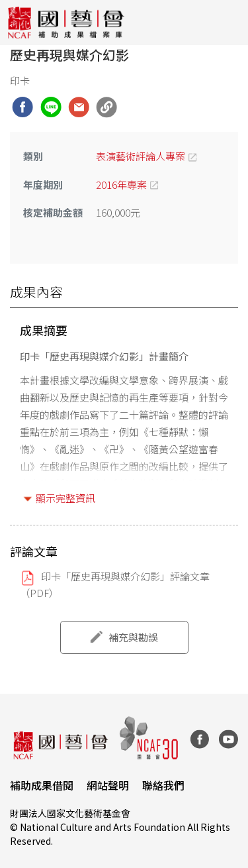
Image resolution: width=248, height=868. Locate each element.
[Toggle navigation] (228, 23)
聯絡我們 (163, 785)
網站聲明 (108, 785)
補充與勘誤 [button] (133, 637)
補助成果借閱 (42, 785)
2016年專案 (121, 185)
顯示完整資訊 (65, 498)
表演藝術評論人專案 (141, 156)
